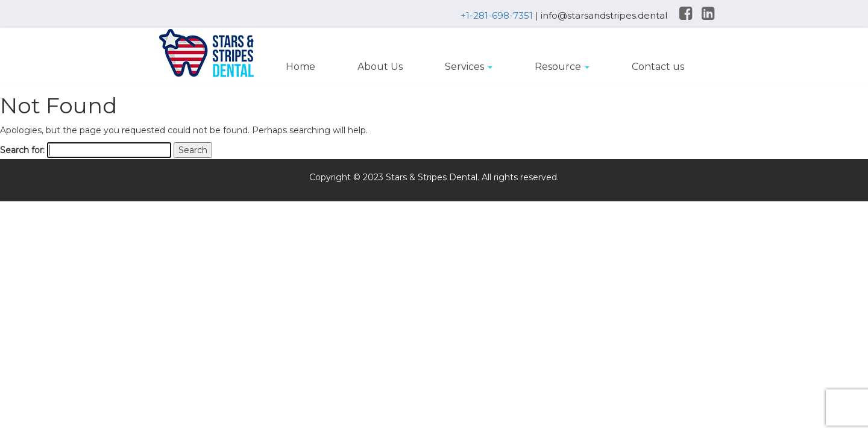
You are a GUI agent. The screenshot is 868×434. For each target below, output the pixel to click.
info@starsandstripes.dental (604, 15)
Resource (562, 67)
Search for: (22, 150)
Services (469, 67)
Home (300, 67)
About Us (380, 67)
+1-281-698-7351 (497, 15)
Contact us (658, 67)
